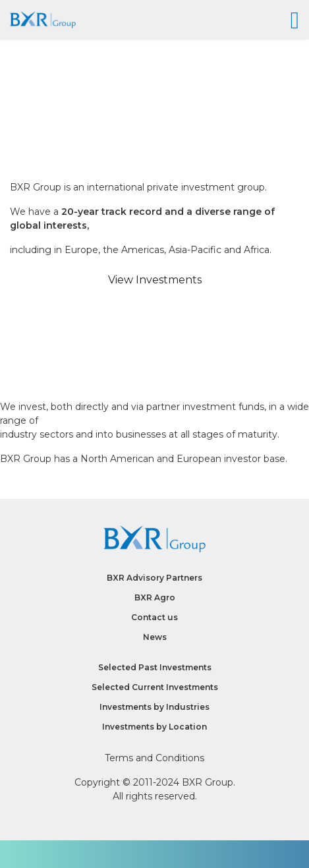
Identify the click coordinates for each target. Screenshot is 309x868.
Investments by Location (154, 727)
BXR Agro (155, 597)
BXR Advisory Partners (154, 578)
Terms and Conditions (154, 758)
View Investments (155, 280)
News (155, 637)
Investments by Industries (154, 707)
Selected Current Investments (155, 687)
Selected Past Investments (155, 667)
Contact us (154, 617)
